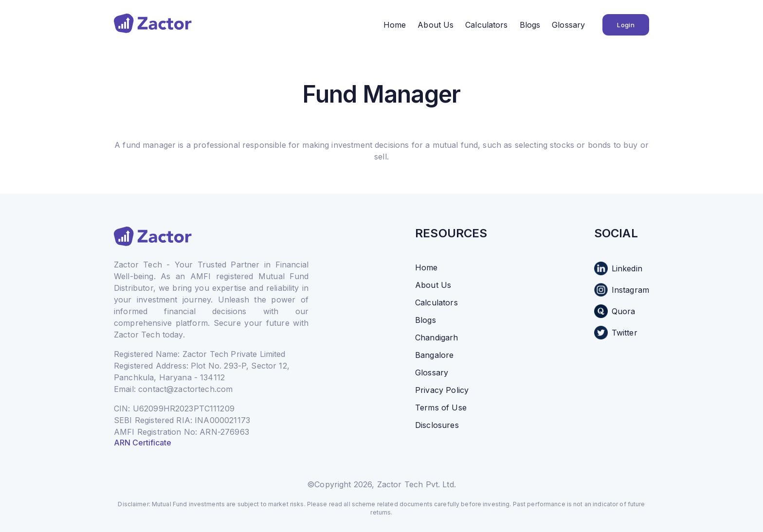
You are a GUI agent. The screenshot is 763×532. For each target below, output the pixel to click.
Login (626, 25)
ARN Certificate (143, 443)
